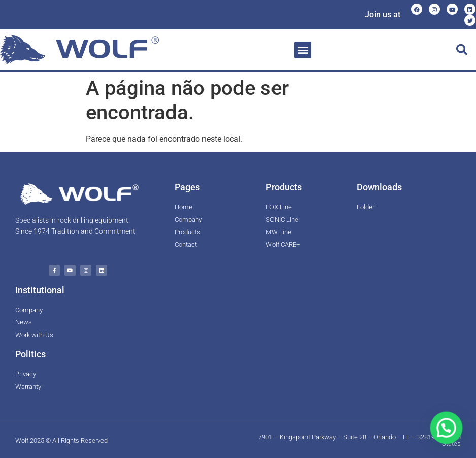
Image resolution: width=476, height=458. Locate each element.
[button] (303, 50)
